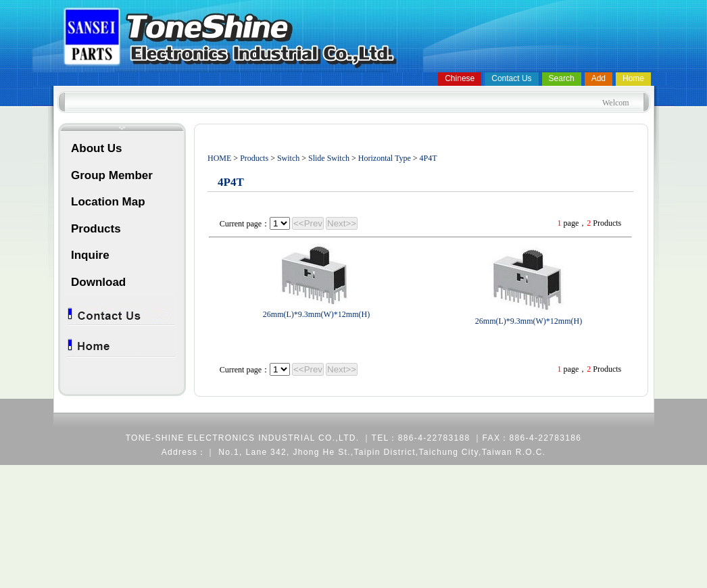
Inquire (90, 255)
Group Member (112, 175)
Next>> (342, 223)
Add (599, 78)
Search (562, 78)
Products (96, 229)
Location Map (108, 202)
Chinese (460, 78)
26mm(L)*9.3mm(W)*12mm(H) (316, 314)
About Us (97, 148)
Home (633, 78)
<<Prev (308, 223)
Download (98, 282)
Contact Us (511, 78)
